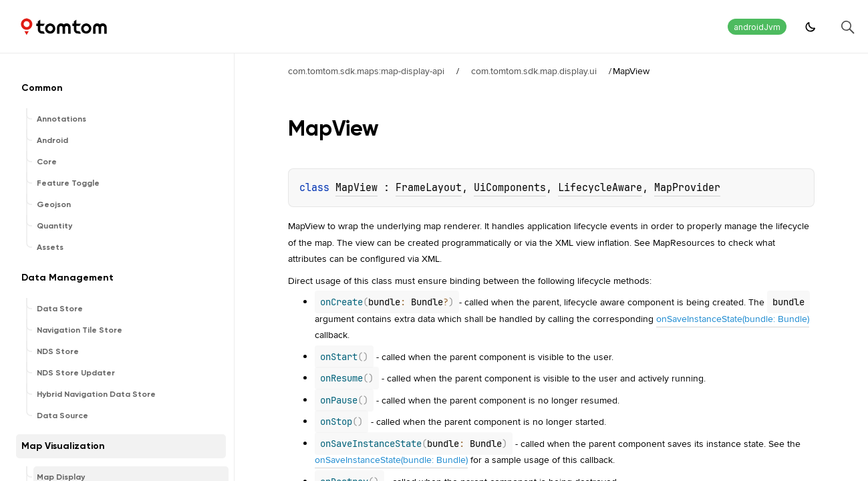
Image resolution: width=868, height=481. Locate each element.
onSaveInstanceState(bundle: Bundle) (733, 319)
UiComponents (510, 188)
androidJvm (757, 27)
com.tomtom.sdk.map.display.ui (534, 71)
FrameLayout (429, 188)
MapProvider (687, 188)
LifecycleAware (600, 188)
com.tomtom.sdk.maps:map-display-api (366, 71)
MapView (356, 188)
